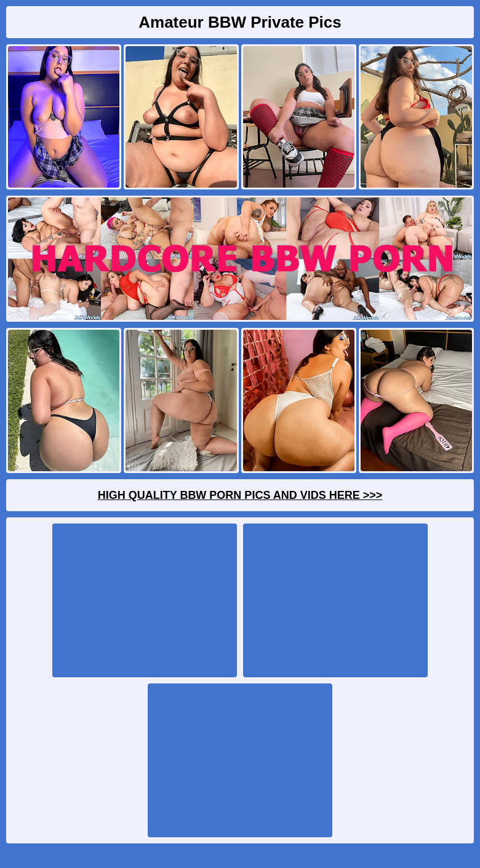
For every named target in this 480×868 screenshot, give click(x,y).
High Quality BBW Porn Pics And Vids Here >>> (240, 495)
